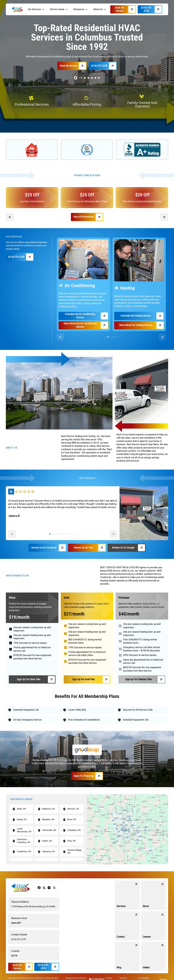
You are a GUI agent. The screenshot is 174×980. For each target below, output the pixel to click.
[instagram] (49, 888)
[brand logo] (17, 9)
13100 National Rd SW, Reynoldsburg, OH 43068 (33, 907)
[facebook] (39, 888)
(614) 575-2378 (19, 939)
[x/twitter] (44, 888)
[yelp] (54, 888)
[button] (36, 9)
